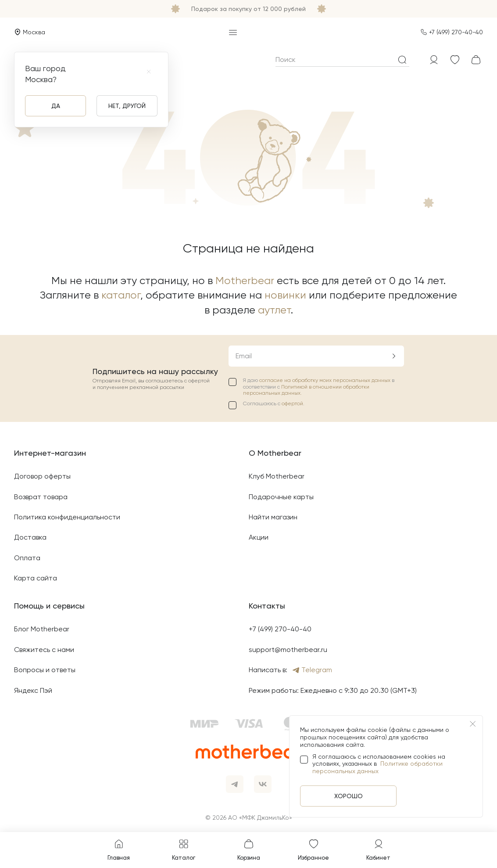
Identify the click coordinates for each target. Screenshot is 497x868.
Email (244, 356)
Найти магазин (273, 517)
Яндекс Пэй (33, 690)
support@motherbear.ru (288, 650)
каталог (121, 295)
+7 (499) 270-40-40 (456, 32)
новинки (285, 295)
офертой (292, 403)
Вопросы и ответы (45, 670)
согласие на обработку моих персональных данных (325, 380)
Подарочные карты (281, 497)
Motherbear (245, 281)
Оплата (27, 558)
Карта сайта (36, 578)
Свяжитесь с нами (44, 650)
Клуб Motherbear (277, 476)
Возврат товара (41, 497)
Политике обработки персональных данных (377, 767)
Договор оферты (42, 476)
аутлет (274, 310)
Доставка (30, 537)
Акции (259, 537)
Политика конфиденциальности (67, 517)
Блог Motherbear (42, 629)
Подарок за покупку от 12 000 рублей (248, 9)
